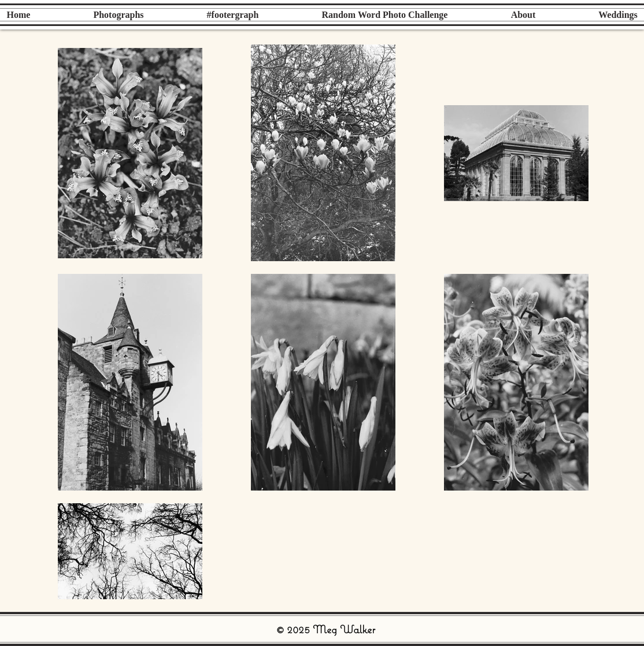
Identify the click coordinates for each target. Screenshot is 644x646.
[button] (119, 15)
